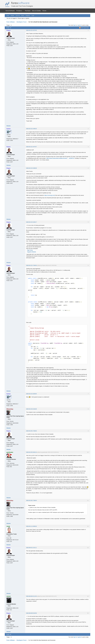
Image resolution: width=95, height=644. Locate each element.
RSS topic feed (85, 28)
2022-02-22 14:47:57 (31, 147)
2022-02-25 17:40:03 (31, 431)
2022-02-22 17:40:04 (31, 265)
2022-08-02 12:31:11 (31, 548)
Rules (23, 15)
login (75, 25)
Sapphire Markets (32, 252)
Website (9, 126)
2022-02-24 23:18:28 (31, 409)
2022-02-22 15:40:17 (31, 222)
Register (28, 15)
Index (8, 15)
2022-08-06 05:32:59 (31, 613)
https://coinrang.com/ (50, 195)
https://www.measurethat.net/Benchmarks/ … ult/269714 (60, 158)
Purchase (28, 11)
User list (18, 15)
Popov (9, 30)
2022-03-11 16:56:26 (31, 526)
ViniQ (8, 526)
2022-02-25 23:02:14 (31, 452)
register (79, 25)
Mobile (12, 15)
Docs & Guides (36, 11)
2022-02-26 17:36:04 (31, 500)
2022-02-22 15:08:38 (31, 168)
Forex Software (10, 11)
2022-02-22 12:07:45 (31, 30)
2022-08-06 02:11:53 (31, 596)
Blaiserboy (10, 409)
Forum (44, 11)
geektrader (10, 452)
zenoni (9, 596)
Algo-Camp (30, 250)
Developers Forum (22, 22)
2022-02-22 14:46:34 (31, 129)
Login (33, 15)
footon (9, 129)
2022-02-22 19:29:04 (31, 394)
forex (20, 3)
